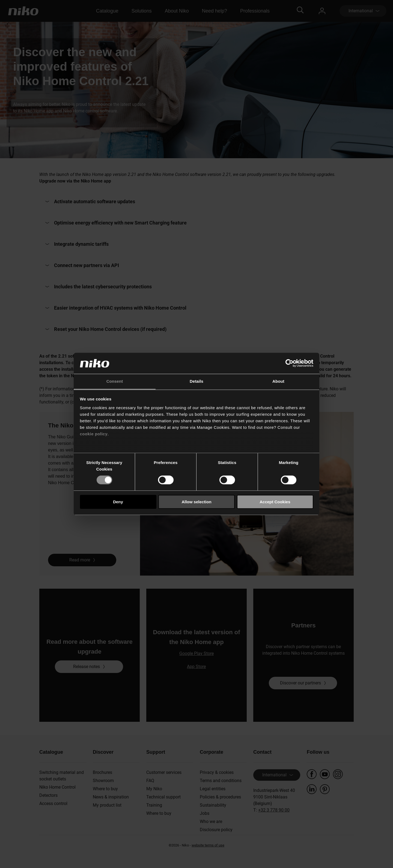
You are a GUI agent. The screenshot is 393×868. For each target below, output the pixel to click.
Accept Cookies (275, 502)
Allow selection (196, 502)
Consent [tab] (115, 381)
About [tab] (278, 381)
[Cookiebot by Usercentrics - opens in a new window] (289, 363)
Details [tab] (196, 381)
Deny (118, 502)
